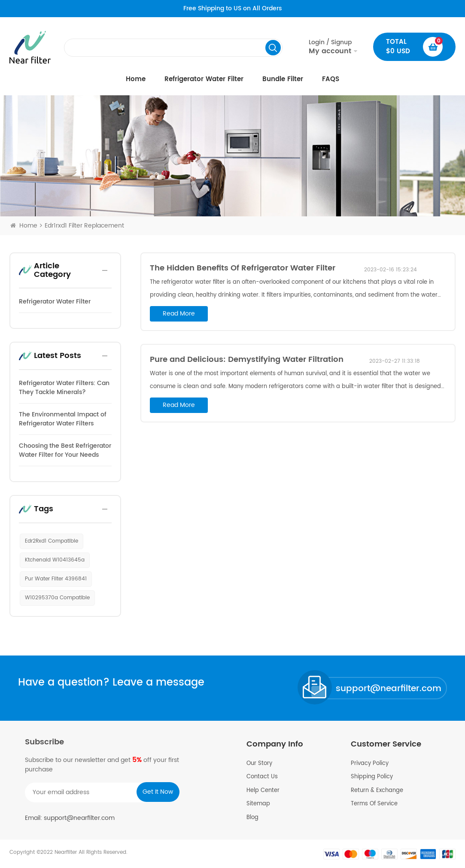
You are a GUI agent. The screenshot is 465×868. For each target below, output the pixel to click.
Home (136, 79)
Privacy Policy (370, 764)
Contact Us (262, 777)
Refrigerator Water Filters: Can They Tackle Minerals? (64, 388)
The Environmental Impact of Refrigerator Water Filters (63, 419)
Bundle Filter (283, 79)
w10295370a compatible (57, 598)
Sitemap (258, 804)
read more (179, 314)
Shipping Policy (372, 777)
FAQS (331, 79)
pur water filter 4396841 (56, 579)
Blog (252, 818)
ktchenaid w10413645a (55, 560)
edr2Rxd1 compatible (52, 541)
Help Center (263, 791)
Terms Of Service (374, 804)
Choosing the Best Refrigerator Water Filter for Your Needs (65, 450)
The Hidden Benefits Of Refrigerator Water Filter (243, 268)
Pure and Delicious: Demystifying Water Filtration (247, 360)
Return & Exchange (377, 791)
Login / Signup (330, 47)
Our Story (259, 764)
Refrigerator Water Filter (204, 79)
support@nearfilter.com (389, 689)
